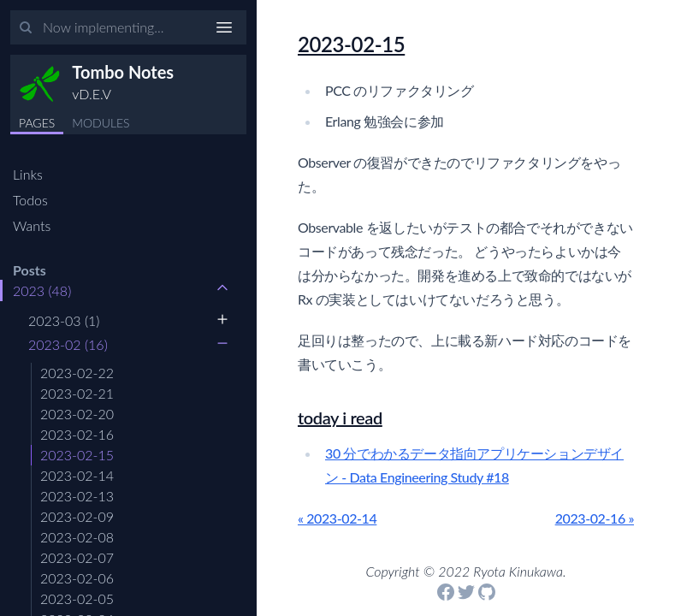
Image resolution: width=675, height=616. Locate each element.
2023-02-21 (77, 393)
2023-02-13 (77, 496)
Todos (30, 200)
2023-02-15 (77, 455)
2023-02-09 (77, 516)
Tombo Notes (123, 72)
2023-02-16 (77, 434)
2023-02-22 (77, 373)
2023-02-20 (77, 414)
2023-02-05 (77, 598)
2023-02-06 (77, 578)
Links (28, 174)
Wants (32, 225)
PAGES (37, 123)
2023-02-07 (77, 557)
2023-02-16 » (595, 518)
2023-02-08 (77, 537)
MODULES (101, 123)
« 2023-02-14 (337, 518)
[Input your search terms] (128, 27)
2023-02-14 (77, 475)
